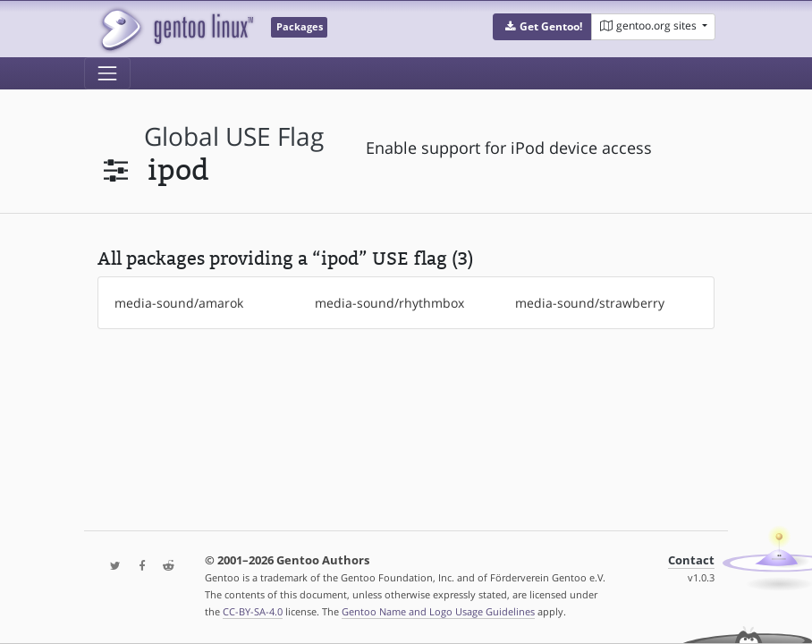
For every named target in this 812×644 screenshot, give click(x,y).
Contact (691, 560)
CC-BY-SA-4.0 (253, 611)
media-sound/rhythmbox (389, 303)
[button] (542, 27)
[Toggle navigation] (107, 73)
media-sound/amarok (179, 303)
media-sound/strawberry (590, 303)
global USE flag (234, 136)
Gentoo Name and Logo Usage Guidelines (438, 611)
